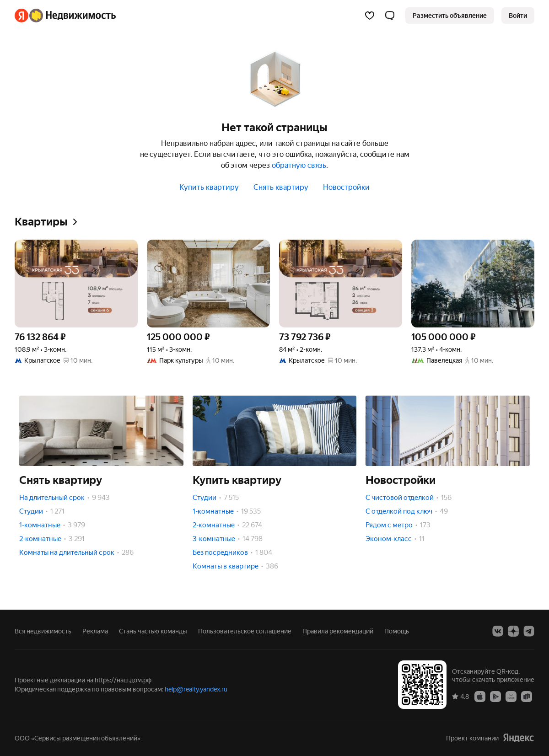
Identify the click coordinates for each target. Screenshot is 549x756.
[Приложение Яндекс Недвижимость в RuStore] (527, 696)
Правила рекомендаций (338, 631)
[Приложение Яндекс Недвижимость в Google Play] (495, 696)
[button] (390, 16)
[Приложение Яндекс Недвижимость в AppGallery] (511, 696)
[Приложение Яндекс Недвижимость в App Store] (480, 696)
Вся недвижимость (43, 631)
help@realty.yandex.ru (196, 689)
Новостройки (346, 187)
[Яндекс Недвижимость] (73, 16)
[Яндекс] (22, 16)
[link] (518, 16)
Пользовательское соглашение (245, 631)
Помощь (397, 631)
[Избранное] (370, 16)
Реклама (95, 631)
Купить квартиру (209, 187)
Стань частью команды (153, 631)
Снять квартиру (281, 187)
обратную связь (299, 165)
